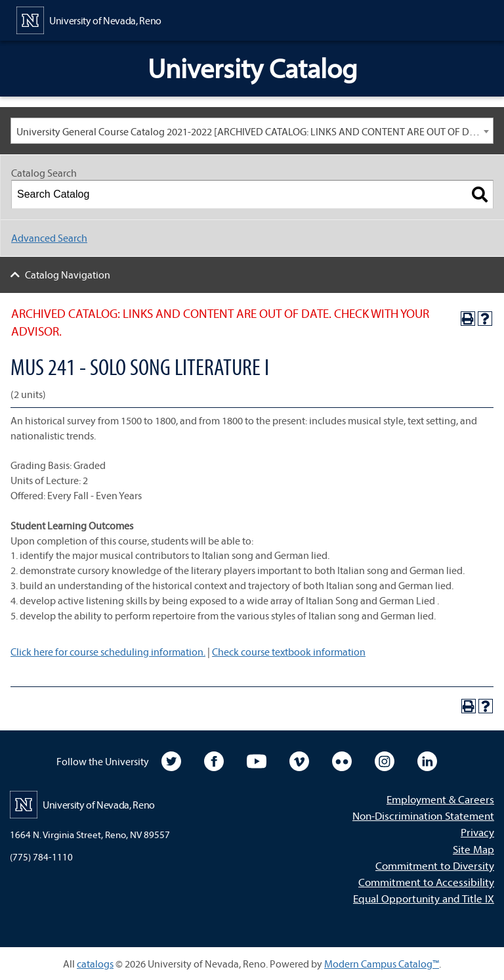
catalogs (95, 964)
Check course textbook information (289, 652)
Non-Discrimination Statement (423, 815)
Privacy (477, 832)
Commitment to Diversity (435, 865)
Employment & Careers (440, 799)
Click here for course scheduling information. (108, 652)
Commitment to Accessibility (426, 882)
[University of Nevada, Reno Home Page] (89, 19)
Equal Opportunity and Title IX (424, 898)
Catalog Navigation (68, 275)
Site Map (473, 849)
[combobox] (252, 131)
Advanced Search (49, 238)
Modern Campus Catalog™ (382, 964)
